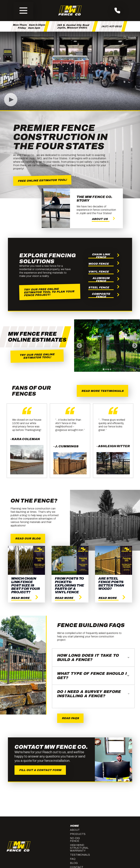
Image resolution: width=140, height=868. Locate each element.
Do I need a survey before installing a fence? (93, 694)
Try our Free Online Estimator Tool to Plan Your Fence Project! (49, 292)
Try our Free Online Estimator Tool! (37, 356)
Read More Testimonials (102, 391)
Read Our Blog (28, 539)
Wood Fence (98, 264)
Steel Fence (99, 287)
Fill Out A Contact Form (40, 770)
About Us (100, 219)
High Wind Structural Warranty (79, 848)
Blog (74, 863)
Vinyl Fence (98, 272)
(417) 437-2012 (112, 26)
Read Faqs (70, 718)
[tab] (104, 369)
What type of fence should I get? (93, 676)
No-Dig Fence (75, 840)
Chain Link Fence (101, 256)
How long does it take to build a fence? (93, 658)
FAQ (73, 859)
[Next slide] (135, 346)
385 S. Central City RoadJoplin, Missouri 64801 (73, 26)
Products (78, 834)
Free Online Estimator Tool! (42, 180)
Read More (20, 598)
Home (74, 826)
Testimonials (79, 855)
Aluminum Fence (101, 280)
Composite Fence (101, 296)
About (75, 830)
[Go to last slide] (79, 346)
